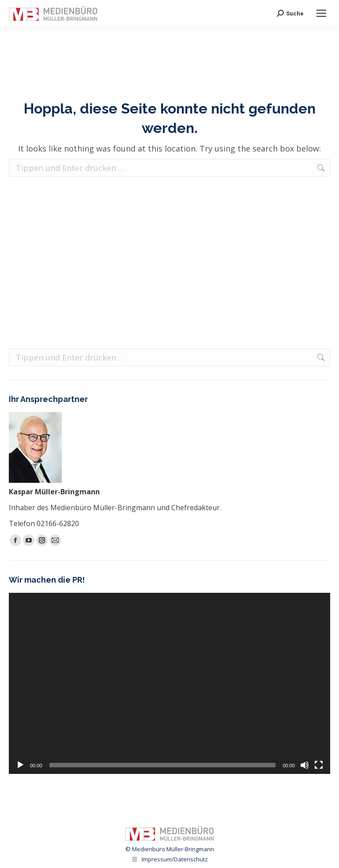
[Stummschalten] (305, 765)
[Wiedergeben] (20, 765)
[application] (169, 683)
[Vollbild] (319, 765)
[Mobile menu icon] (321, 13)
